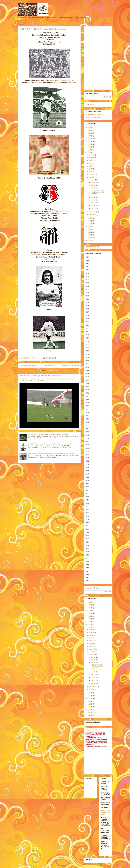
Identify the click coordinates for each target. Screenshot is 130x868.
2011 (90, 136)
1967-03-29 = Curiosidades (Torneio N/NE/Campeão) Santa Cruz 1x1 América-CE (52, 454)
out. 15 (93, 200)
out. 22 (93, 206)
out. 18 (93, 203)
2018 (90, 218)
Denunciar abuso (92, 247)
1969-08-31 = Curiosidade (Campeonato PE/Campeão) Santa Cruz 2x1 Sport (50, 444)
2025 (90, 238)
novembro (93, 212)
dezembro (93, 215)
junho (91, 169)
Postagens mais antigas (71, 365)
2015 (90, 147)
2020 (90, 224)
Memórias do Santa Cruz (96, 115)
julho (91, 172)
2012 (90, 139)
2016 (90, 150)
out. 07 (93, 188)
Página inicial (50, 365)
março (92, 160)
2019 (90, 221)
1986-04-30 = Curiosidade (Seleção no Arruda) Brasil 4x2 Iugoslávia (48, 434)
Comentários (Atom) (52, 371)
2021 (90, 226)
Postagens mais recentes (28, 365)
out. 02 (93, 185)
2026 (90, 240)
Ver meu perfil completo (93, 117)
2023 (90, 232)
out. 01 (93, 182)
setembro (93, 177)
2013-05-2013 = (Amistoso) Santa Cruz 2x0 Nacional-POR (40, 376)
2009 (90, 130)
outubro (92, 180)
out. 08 (93, 197)
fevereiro (92, 158)
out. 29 (93, 208)
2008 (90, 127)
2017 (90, 152)
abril (91, 163)
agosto (92, 174)
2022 (90, 229)
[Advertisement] (98, 57)
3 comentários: (37, 358)
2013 (90, 141)
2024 (90, 235)
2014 (90, 144)
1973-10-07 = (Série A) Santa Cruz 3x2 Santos (43, 29)
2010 (90, 133)
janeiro (92, 155)
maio (91, 166)
